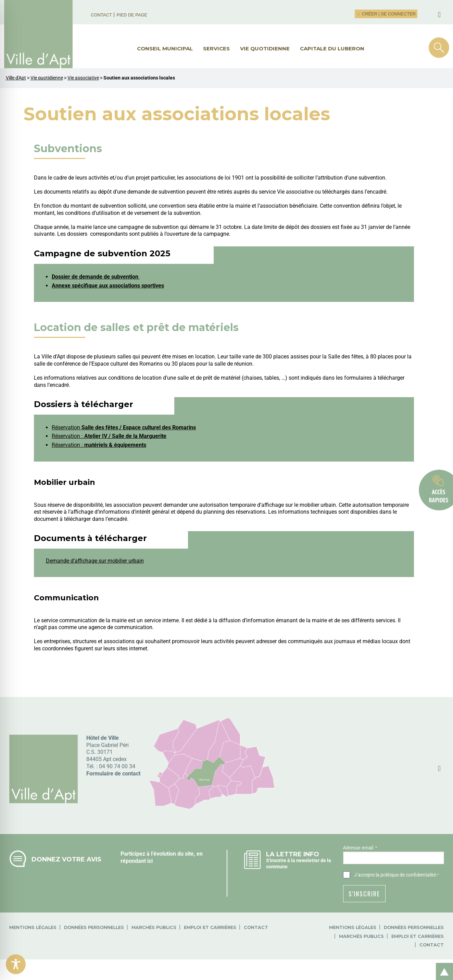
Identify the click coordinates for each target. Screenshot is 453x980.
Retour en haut (442, 964)
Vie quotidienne (265, 48)
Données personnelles (94, 927)
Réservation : (109, 436)
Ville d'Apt (16, 78)
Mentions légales (33, 927)
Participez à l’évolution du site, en (162, 854)
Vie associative (83, 78)
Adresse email (360, 848)
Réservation (124, 427)
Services (216, 48)
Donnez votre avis (66, 859)
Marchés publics (154, 927)
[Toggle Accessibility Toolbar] (16, 964)
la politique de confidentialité (406, 875)
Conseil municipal (165, 48)
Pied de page (132, 15)
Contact (102, 15)
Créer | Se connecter (386, 14)
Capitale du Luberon (332, 48)
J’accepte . (397, 875)
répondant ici (137, 861)
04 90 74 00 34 (117, 766)
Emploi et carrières (210, 927)
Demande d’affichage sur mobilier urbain (95, 561)
